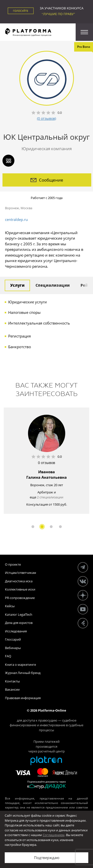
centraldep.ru (16, 219)
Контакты (12, 681)
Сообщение (47, 180)
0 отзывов (46, 463)
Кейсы (10, 606)
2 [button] (42, 527)
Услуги (17, 285)
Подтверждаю (47, 858)
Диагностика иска (19, 581)
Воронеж (12, 208)
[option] (46, 461)
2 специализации (50, 497)
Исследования (16, 631)
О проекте (13, 564)
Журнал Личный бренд (23, 673)
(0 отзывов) (46, 118)
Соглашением (54, 835)
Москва (26, 208)
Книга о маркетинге (20, 665)
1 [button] (33, 527)
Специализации (53, 285)
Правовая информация (23, 698)
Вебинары (13, 648)
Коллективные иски (20, 589)
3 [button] (51, 527)
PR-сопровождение (20, 598)
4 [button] (60, 527)
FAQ (8, 656)
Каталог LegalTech (19, 614)
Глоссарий (13, 639)
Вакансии (12, 689)
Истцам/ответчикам (21, 573)
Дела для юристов (19, 623)
